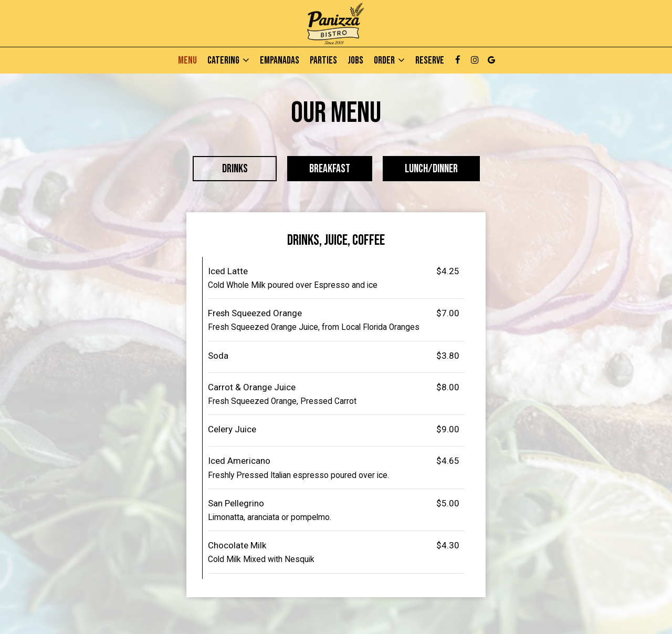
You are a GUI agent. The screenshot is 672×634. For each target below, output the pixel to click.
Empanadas (280, 60)
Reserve (430, 60)
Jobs (355, 60)
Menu (187, 60)
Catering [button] (228, 60)
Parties (323, 60)
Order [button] (389, 60)
